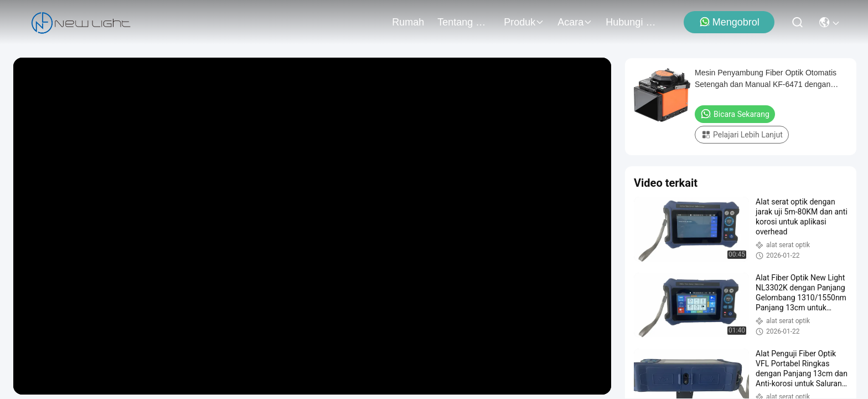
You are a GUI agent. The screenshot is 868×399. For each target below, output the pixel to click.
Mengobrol (729, 22)
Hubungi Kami (632, 22)
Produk (524, 22)
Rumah (408, 22)
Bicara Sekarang (735, 114)
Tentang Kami (464, 22)
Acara (575, 22)
